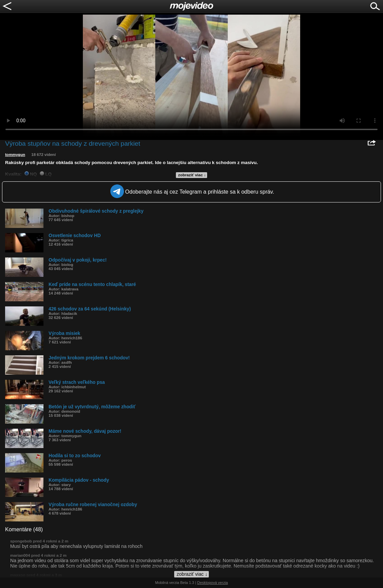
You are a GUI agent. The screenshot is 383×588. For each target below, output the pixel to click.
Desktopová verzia (213, 583)
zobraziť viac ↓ (192, 175)
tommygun (15, 155)
